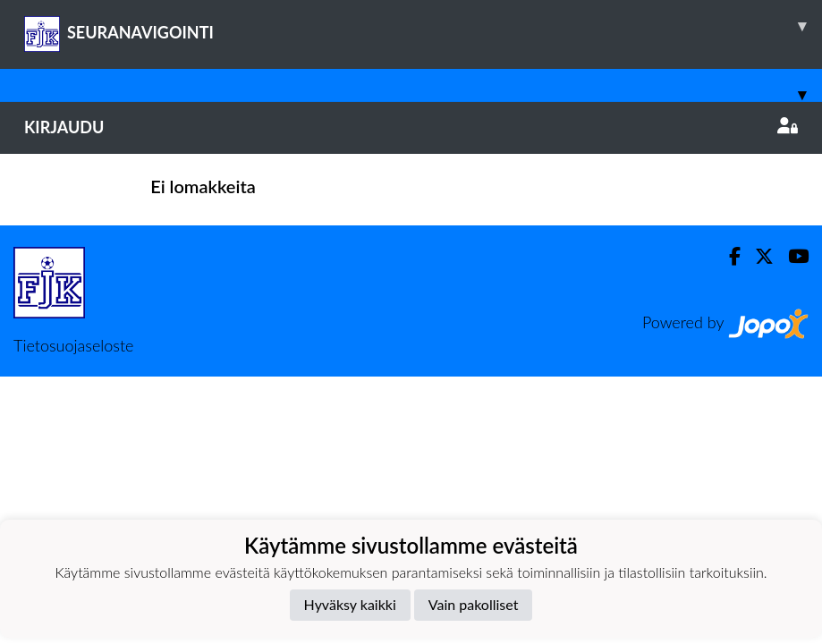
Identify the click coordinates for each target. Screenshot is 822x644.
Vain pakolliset (474, 604)
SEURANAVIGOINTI (423, 26)
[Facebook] (728, 256)
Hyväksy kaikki (350, 604)
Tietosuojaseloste (73, 345)
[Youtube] (791, 256)
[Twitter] (757, 256)
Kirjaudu (411, 127)
